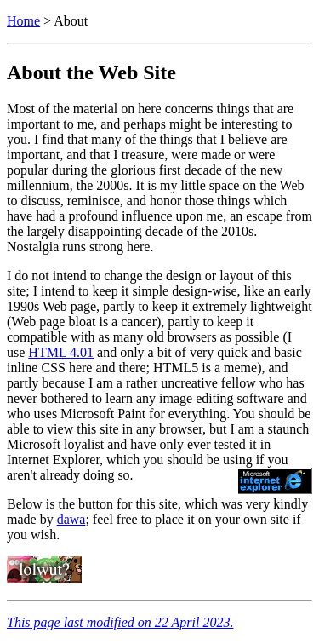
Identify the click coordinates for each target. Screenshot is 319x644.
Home (23, 21)
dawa (71, 519)
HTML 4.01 (61, 352)
